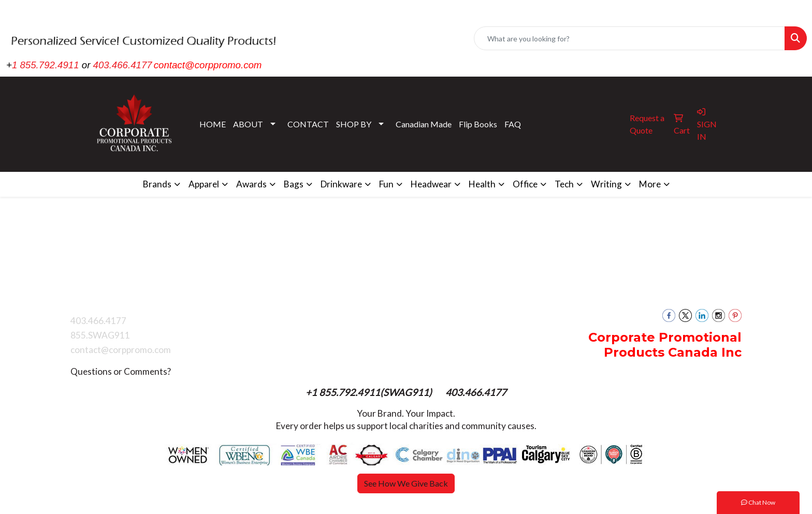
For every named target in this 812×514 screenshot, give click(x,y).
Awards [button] (251, 184)
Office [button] (525, 184)
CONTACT (308, 124)
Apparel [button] (204, 184)
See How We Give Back (406, 483)
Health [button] (482, 184)
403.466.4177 (123, 65)
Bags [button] (294, 184)
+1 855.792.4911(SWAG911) (370, 392)
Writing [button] (606, 184)
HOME (213, 124)
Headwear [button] (431, 184)
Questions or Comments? (121, 371)
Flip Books (478, 124)
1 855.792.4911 (46, 65)
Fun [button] (386, 184)
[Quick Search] (629, 38)
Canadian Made (424, 124)
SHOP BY (354, 124)
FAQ (513, 124)
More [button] (650, 184)
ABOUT (248, 124)
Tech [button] (564, 184)
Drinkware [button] (341, 184)
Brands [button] (157, 184)
